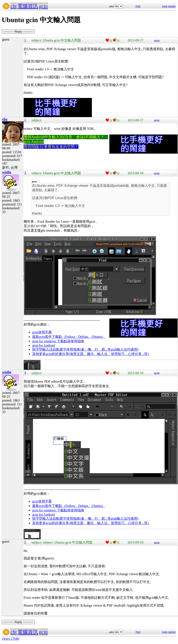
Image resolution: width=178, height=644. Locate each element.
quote (157, 40)
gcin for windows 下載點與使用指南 (58, 341)
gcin (43, 6)
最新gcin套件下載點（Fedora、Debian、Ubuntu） (69, 337)
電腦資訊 (28, 6)
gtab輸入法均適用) (125, 349)
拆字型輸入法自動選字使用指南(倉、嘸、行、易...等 (72, 349)
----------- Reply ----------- (18, 32)
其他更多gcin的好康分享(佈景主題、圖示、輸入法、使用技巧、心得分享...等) (91, 354)
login (165, 6)
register (172, 6)
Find (138, 6)
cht (14, 6)
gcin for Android (44, 345)
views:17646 (10, 639)
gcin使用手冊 (42, 332)
